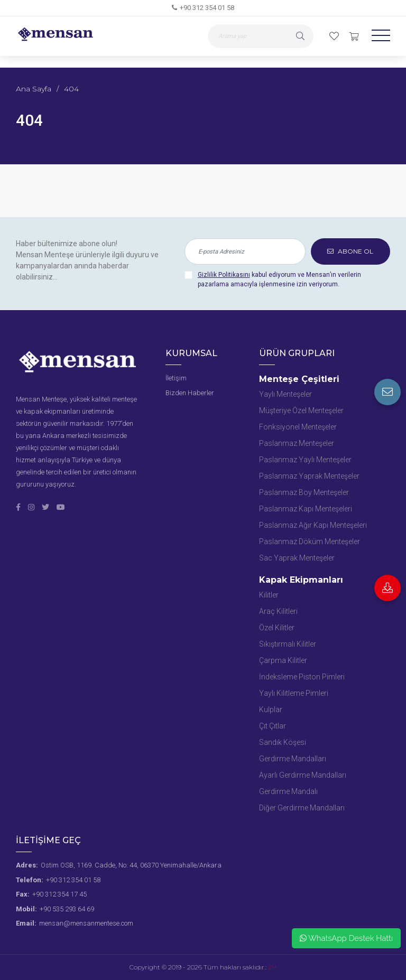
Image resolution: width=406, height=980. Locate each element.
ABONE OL (350, 251)
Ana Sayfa (34, 89)
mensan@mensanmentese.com (86, 923)
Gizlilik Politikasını (224, 275)
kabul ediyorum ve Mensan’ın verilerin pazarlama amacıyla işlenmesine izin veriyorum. (279, 279)
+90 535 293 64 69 (67, 909)
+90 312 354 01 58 (207, 8)
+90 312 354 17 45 (59, 894)
